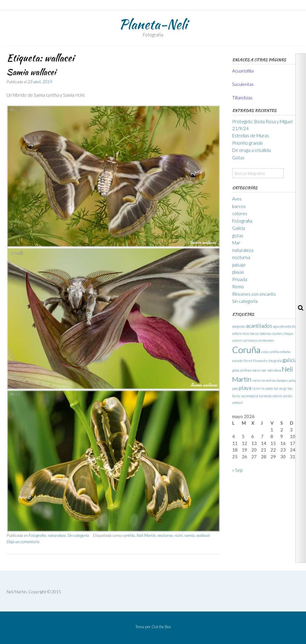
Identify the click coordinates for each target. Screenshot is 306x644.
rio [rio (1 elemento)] (263, 388)
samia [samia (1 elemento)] (269, 388)
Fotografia (37, 535)
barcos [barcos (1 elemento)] (255, 333)
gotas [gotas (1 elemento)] (236, 370)
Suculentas (243, 84)
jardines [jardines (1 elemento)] (246, 370)
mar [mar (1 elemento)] (264, 370)
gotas (238, 235)
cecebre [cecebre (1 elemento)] (277, 333)
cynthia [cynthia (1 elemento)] (274, 352)
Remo (238, 286)
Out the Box (161, 627)
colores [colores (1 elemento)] (237, 340)
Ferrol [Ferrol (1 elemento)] (248, 361)
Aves (237, 199)
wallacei (203, 535)
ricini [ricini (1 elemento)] (256, 388)
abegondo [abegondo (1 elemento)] (239, 326)
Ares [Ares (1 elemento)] (246, 333)
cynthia (129, 535)
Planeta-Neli (153, 24)
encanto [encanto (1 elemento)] (237, 361)
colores (240, 213)
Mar (236, 243)
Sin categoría (78, 535)
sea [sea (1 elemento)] (243, 396)
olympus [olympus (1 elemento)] (282, 380)
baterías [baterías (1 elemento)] (265, 333)
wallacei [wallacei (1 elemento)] (237, 402)
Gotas (238, 158)
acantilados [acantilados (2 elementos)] (259, 326)
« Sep (237, 470)
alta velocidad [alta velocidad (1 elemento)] (289, 326)
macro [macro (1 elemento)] (256, 370)
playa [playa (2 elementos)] (245, 388)
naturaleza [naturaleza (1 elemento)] (274, 370)
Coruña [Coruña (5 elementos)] (246, 350)
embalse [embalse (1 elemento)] (285, 352)
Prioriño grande (248, 143)
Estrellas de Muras (251, 135)
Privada (240, 279)
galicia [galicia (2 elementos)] (290, 360)
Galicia (239, 228)
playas (238, 272)
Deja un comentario (23, 541)
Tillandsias (242, 98)
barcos (239, 206)
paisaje (239, 265)
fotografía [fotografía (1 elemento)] (275, 361)
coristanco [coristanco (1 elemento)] (250, 340)
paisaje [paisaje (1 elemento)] (293, 380)
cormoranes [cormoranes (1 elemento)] (266, 340)
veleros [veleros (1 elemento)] (277, 396)
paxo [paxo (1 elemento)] (235, 388)
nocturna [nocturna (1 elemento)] (259, 380)
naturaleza (57, 535)
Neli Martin (146, 535)
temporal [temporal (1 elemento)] (252, 396)
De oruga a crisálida (251, 150)
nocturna (165, 535)
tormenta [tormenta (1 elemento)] (265, 396)
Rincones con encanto (254, 294)
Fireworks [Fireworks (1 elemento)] (260, 361)
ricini (179, 535)
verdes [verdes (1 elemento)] (288, 396)
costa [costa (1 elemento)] (265, 352)
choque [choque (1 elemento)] (288, 333)
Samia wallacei (31, 72)
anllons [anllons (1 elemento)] (237, 333)
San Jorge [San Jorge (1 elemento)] (280, 388)
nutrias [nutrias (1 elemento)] (271, 380)
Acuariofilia (243, 71)
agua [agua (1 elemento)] (276, 326)
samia (189, 535)
